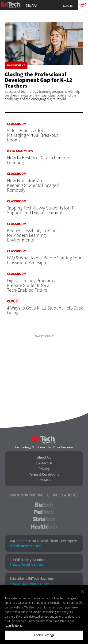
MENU (31, 5)
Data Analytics (20, 151)
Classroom (17, 124)
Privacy (44, 469)
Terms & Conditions (44, 475)
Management (16, 65)
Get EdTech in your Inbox (27, 560)
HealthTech (44, 527)
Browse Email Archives (26, 565)
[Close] (82, 591)
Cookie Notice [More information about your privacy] (14, 626)
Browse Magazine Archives (29, 584)
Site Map (44, 480)
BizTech (44, 505)
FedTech (44, 512)
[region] (44, 614)
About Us (44, 458)
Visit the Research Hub (25, 546)
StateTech (44, 519)
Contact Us (44, 463)
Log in (68, 6)
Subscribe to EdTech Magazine (31, 579)
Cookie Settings (44, 635)
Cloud (12, 301)
